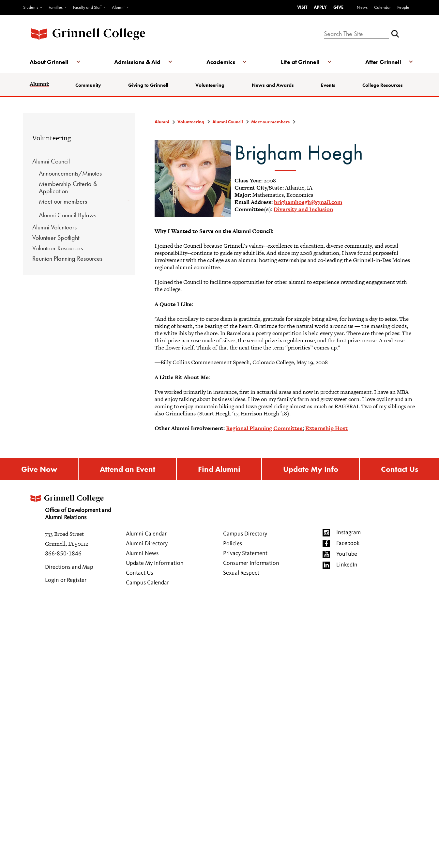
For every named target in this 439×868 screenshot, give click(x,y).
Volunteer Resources (58, 248)
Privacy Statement (245, 553)
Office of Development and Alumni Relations (70, 505)
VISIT (302, 7)
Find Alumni (219, 469)
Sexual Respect (241, 573)
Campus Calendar (147, 583)
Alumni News (142, 553)
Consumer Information (251, 563)
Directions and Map (69, 567)
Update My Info (311, 469)
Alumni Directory (147, 544)
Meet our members (63, 201)
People (403, 7)
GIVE (338, 7)
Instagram (348, 533)
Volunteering (210, 85)
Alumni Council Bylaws (68, 215)
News (362, 7)
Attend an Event (128, 469)
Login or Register (66, 580)
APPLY (320, 7)
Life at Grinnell (300, 62)
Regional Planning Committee (264, 428)
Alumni (118, 7)
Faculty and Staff (87, 7)
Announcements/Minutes (70, 173)
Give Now (39, 469)
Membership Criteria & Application (68, 187)
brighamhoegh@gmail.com (308, 202)
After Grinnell (383, 62)
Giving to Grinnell (148, 85)
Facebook (348, 543)
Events (328, 85)
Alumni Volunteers (54, 227)
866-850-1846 (63, 554)
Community (88, 85)
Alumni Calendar (146, 534)
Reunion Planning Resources (67, 258)
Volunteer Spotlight (56, 238)
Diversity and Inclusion (303, 209)
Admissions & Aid (137, 62)
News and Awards (273, 85)
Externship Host (326, 428)
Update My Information (155, 563)
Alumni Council (51, 161)
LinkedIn (347, 565)
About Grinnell (49, 62)
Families (56, 7)
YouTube (347, 554)
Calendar (382, 7)
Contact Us (400, 469)
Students (31, 7)
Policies (233, 544)
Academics (221, 62)
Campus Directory (245, 534)
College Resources (383, 85)
